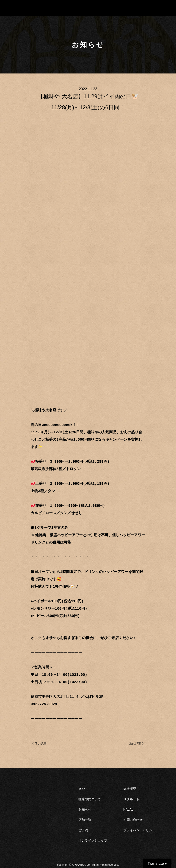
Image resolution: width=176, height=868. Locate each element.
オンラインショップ (93, 840)
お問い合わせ (133, 819)
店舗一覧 (85, 819)
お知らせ (85, 809)
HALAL (128, 809)
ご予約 (83, 830)
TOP (82, 788)
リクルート (131, 799)
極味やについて (90, 799)
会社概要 (130, 788)
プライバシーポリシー (139, 830)
